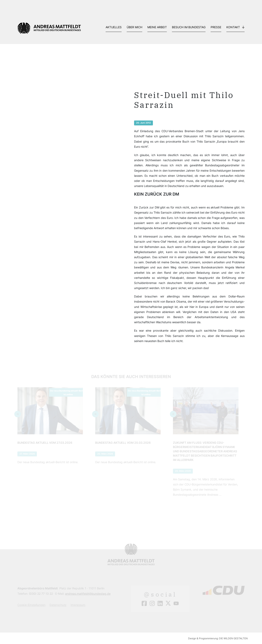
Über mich (134, 27)
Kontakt (233, 27)
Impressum (78, 605)
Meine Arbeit (157, 27)
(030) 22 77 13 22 (41, 594)
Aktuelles (114, 27)
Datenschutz (58, 605)
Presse (216, 27)
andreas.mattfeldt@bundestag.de (88, 594)
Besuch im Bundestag (189, 27)
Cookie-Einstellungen (31, 605)
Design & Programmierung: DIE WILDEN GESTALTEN (218, 638)
